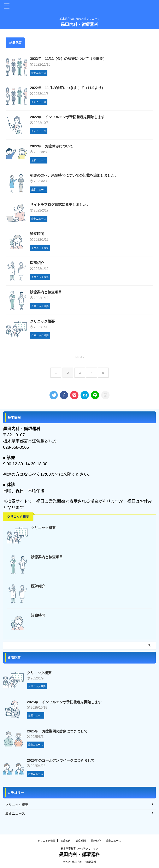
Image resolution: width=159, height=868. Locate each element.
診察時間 (37, 235)
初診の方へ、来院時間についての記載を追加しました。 (77, 177)
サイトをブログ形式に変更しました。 (62, 206)
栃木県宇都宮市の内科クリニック (79, 849)
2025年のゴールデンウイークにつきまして (63, 762)
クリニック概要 (43, 323)
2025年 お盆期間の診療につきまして (59, 733)
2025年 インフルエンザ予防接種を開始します (66, 704)
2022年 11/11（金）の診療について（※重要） (70, 59)
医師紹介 (37, 265)
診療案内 (66, 841)
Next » (80, 359)
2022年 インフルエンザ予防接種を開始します (70, 118)
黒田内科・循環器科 (79, 24)
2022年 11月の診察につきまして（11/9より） (70, 88)
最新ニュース (114, 841)
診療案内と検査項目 (47, 294)
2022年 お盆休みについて (53, 147)
